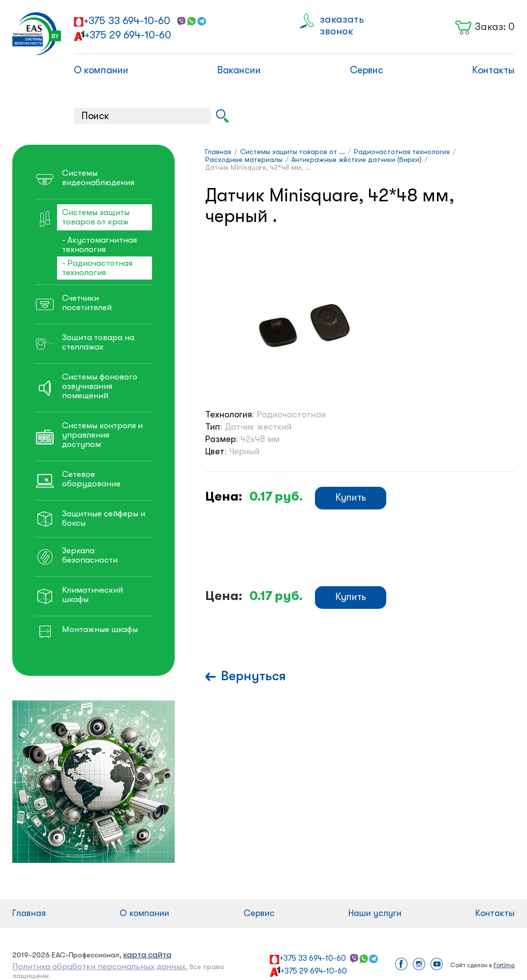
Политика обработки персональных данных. (100, 966)
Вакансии (239, 70)
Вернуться (253, 676)
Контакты (493, 70)
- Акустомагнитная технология (99, 245)
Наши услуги (375, 913)
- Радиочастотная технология (97, 268)
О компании (101, 70)
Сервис (367, 70)
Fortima (504, 965)
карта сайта (147, 955)
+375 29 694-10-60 (128, 35)
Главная (29, 913)
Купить (351, 497)
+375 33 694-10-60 (127, 21)
